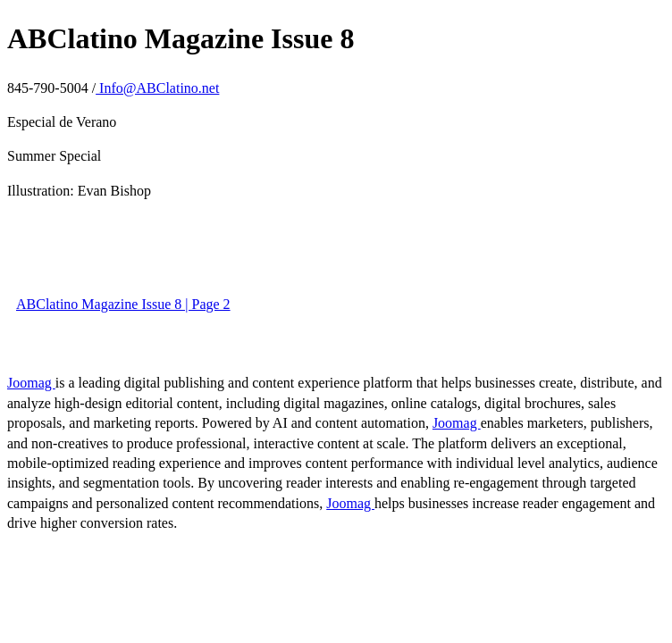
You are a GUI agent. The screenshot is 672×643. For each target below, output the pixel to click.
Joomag (31, 383)
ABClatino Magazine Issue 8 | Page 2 (123, 304)
